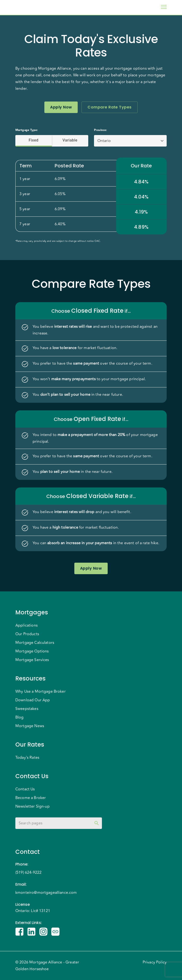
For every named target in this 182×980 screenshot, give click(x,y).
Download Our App (33, 700)
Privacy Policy (155, 962)
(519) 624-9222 (28, 872)
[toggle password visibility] (97, 823)
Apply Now (61, 107)
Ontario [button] (104, 141)
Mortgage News (30, 726)
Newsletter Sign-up (32, 806)
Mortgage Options (32, 651)
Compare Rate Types (109, 107)
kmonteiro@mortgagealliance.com (46, 893)
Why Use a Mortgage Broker (41, 691)
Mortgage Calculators (35, 643)
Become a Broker (31, 798)
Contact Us (25, 789)
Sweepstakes (27, 709)
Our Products (27, 634)
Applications (26, 625)
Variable (70, 140)
